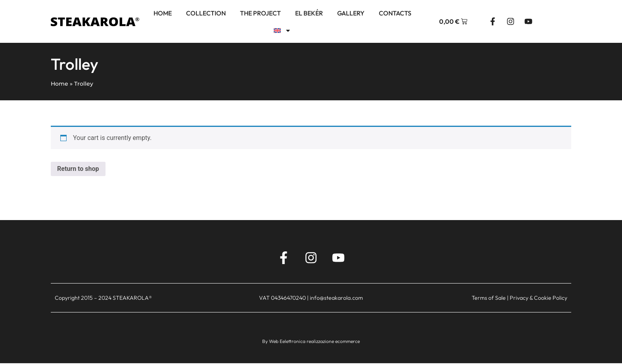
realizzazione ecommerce (333, 344)
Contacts (395, 13)
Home (163, 13)
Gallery (351, 13)
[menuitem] (282, 31)
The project (260, 13)
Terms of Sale (489, 301)
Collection (206, 13)
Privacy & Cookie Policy (538, 301)
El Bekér (309, 13)
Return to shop (78, 169)
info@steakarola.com (336, 301)
